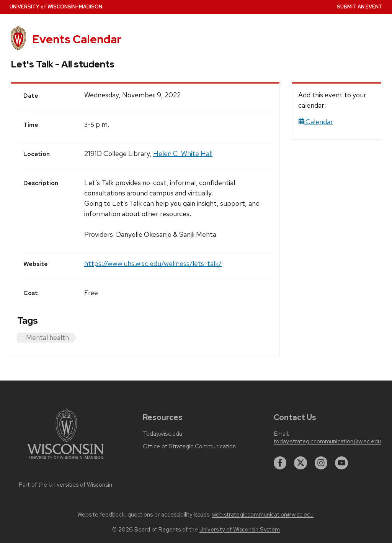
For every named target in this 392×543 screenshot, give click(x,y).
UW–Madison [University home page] (56, 7)
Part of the (65, 485)
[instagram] (321, 463)
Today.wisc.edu (163, 434)
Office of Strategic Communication (189, 446)
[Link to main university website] (65, 460)
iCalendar (316, 122)
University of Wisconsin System (240, 530)
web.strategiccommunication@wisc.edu (263, 515)
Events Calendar (77, 39)
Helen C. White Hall (183, 153)
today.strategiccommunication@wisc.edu (327, 441)
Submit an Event (360, 7)
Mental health (47, 337)
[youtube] (341, 463)
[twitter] (301, 463)
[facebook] (280, 463)
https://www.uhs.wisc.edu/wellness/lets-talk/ (153, 263)
